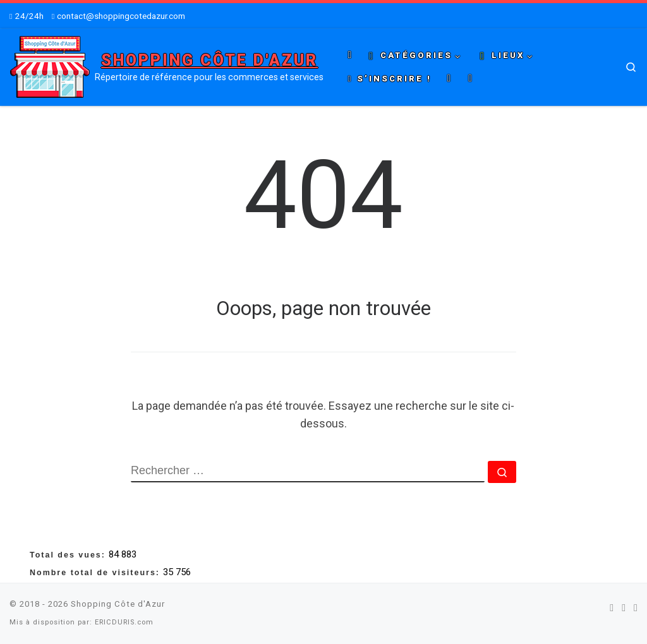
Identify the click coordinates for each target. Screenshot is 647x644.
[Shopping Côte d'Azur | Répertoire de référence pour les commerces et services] (50, 66)
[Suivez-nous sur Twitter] (624, 608)
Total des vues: (69, 555)
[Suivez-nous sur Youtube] (636, 608)
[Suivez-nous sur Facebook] (612, 608)
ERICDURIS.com (124, 622)
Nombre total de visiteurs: (96, 573)
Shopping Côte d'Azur (118, 604)
